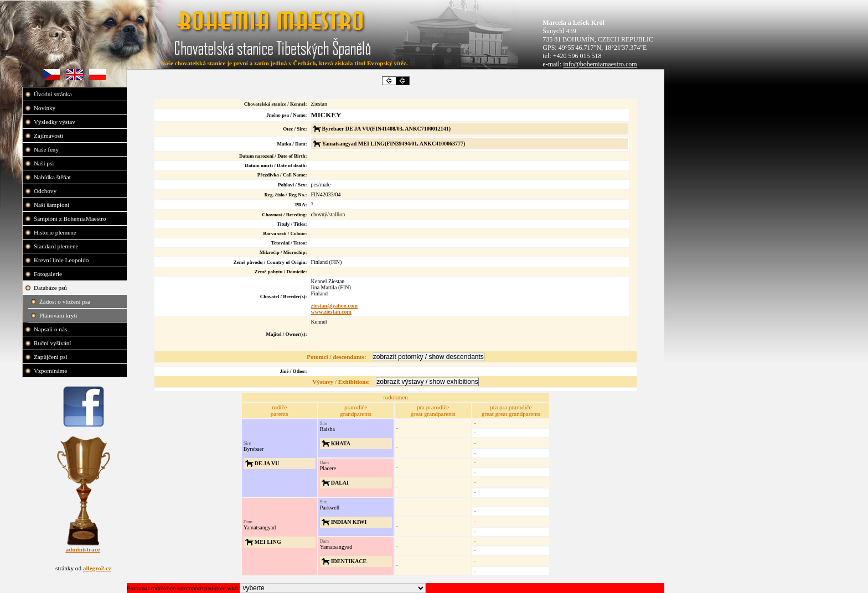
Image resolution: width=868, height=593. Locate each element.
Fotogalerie (49, 274)
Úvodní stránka (53, 94)
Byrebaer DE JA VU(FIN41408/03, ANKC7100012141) (387, 129)
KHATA (341, 443)
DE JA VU (267, 463)
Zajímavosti (49, 136)
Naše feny (47, 149)
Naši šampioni (52, 205)
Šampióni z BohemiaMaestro (71, 219)
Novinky (45, 108)
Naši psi (45, 163)
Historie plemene (56, 232)
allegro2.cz (97, 568)
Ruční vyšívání (52, 343)
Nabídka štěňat (53, 177)
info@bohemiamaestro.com (600, 64)
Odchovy (46, 191)
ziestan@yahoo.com (335, 306)
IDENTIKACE (349, 561)
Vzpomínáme (51, 371)
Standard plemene (57, 246)
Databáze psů (51, 288)
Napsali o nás (51, 329)
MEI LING (268, 542)
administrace (82, 549)
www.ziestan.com (331, 312)
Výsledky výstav (55, 122)
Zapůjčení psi (51, 357)
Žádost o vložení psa (66, 301)
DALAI (340, 483)
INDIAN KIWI (349, 522)
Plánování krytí (59, 315)
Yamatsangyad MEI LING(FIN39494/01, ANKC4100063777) (394, 144)
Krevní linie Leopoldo (62, 260)
